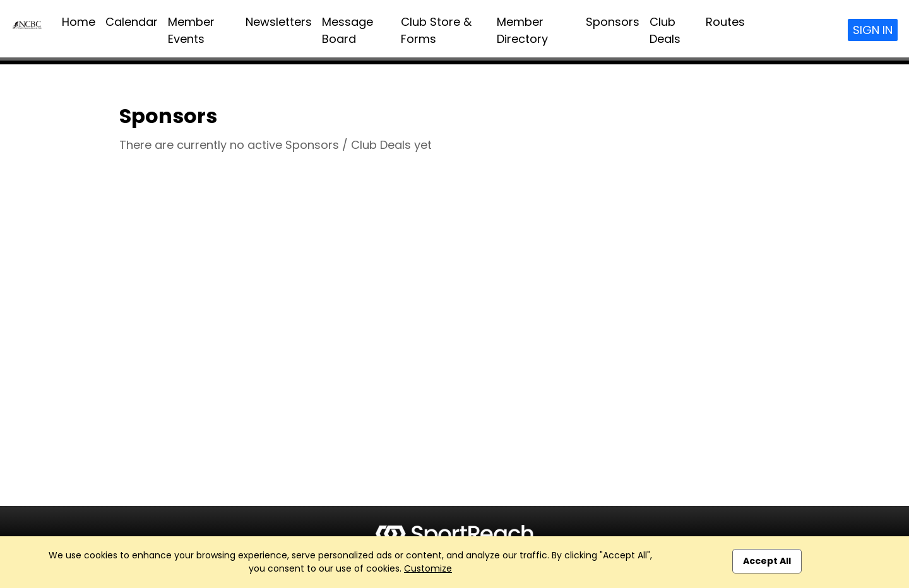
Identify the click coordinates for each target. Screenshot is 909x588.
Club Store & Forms (436, 30)
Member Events (191, 30)
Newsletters (279, 22)
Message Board (348, 30)
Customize (428, 568)
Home (79, 22)
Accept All (767, 561)
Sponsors (613, 22)
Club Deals (665, 30)
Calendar (132, 22)
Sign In (873, 30)
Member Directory (522, 30)
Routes (725, 22)
